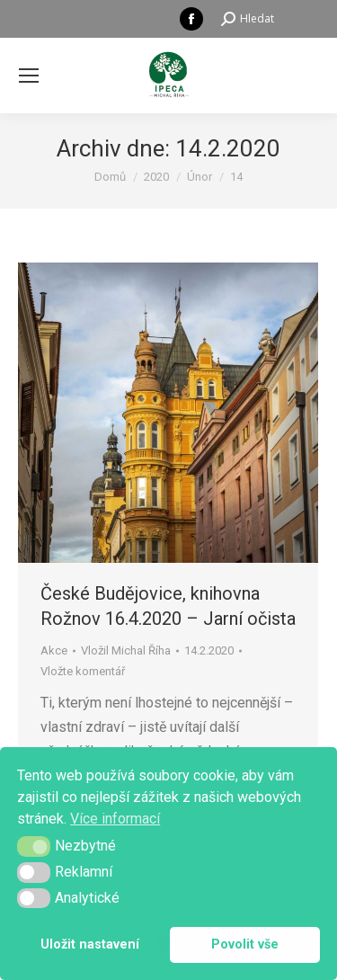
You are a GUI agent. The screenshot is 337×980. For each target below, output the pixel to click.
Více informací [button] (115, 819)
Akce (54, 650)
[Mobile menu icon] (29, 76)
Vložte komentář (83, 671)
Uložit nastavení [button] (90, 944)
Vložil (126, 650)
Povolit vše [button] (245, 944)
